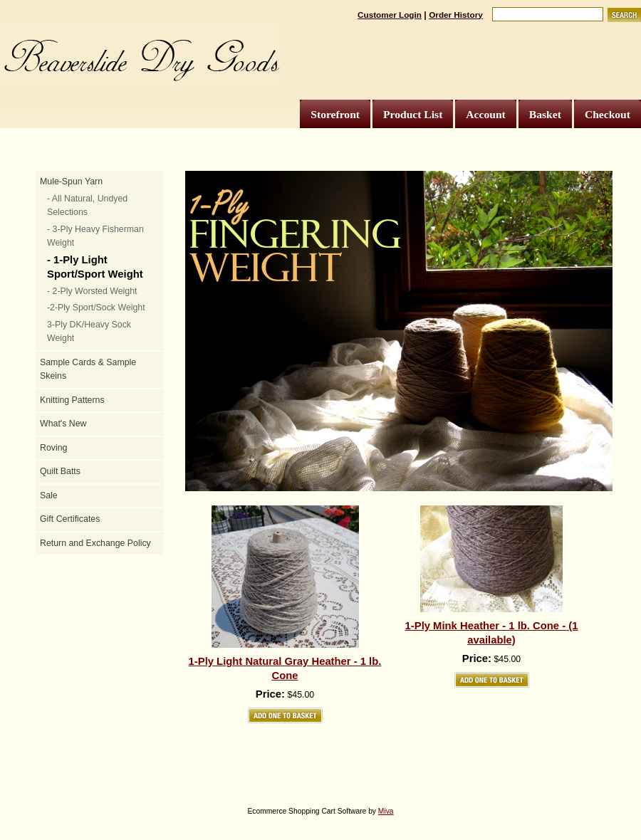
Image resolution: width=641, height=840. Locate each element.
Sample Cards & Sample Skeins (88, 369)
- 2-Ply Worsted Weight (92, 291)
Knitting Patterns (72, 400)
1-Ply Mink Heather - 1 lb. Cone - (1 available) (492, 633)
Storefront (335, 114)
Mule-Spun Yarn (71, 182)
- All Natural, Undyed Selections (87, 206)
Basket (545, 114)
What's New (63, 424)
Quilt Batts (60, 471)
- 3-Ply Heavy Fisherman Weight (95, 236)
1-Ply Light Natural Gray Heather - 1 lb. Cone (285, 668)
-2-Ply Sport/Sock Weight (96, 308)
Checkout (608, 114)
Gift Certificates (70, 519)
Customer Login (390, 15)
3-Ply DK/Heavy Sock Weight (89, 332)
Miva (386, 811)
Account (485, 114)
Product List (413, 114)
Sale (49, 495)
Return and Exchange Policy (95, 543)
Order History (456, 15)
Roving (53, 448)
